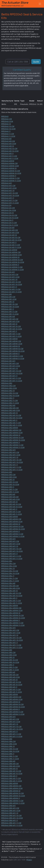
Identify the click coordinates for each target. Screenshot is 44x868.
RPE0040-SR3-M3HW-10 (11, 524)
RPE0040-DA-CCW (9, 210)
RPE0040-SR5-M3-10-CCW (12, 685)
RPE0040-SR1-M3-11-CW (11, 334)
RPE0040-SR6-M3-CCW (11, 766)
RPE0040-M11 (7, 183)
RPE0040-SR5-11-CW (9, 667)
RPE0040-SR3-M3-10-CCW (12, 507)
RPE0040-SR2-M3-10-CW (11, 415)
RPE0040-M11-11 (8, 198)
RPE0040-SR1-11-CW (9, 312)
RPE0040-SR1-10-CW (10, 304)
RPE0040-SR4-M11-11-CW (11, 645)
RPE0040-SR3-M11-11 (10, 554)
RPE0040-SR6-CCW (9, 744)
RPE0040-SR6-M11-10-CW (11, 815)
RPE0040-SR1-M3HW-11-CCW (13, 358)
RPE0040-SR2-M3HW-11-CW (12, 445)
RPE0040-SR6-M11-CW (10, 808)
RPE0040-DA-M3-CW (10, 230)
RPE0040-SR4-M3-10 (10, 591)
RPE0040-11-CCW (8, 136)
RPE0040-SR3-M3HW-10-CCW (13, 529)
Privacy (29, 860)
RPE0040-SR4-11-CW (10, 578)
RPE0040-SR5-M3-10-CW (11, 682)
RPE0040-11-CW (8, 134)
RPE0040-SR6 (7, 739)
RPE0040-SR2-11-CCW (10, 403)
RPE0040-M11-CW (8, 186)
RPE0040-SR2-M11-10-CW (11, 460)
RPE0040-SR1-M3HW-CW (11, 341)
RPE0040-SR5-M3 (8, 672)
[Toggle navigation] (40, 4)
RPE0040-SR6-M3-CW (10, 764)
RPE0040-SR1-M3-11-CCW (11, 336)
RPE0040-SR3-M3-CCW (11, 499)
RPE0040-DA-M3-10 (9, 235)
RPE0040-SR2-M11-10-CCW (12, 462)
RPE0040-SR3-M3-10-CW (11, 504)
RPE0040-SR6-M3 (8, 761)
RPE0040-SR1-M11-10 (10, 368)
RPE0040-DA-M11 (8, 272)
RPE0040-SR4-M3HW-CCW (12, 610)
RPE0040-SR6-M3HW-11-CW (12, 801)
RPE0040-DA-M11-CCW (10, 277)
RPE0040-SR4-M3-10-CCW (12, 596)
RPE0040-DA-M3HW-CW (11, 252)
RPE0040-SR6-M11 (9, 806)
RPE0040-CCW (7, 121)
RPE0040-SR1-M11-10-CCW (12, 373)
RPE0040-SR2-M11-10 (10, 457)
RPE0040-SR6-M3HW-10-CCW (13, 796)
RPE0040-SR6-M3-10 (10, 769)
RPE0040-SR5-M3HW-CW (11, 697)
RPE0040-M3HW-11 (9, 176)
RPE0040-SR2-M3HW (10, 428)
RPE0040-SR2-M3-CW (10, 408)
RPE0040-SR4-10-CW (10, 571)
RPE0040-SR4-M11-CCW (11, 633)
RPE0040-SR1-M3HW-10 (11, 346)
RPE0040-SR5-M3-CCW (11, 677)
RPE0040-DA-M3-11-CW (11, 245)
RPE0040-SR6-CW (8, 741)
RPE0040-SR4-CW (8, 564)
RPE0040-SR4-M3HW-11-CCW (13, 625)
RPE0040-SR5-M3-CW (10, 675)
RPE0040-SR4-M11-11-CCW (12, 648)
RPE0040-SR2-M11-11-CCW (12, 470)
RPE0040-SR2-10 (8, 391)
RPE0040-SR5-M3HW (10, 694)
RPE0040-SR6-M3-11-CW (11, 778)
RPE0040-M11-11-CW (9, 200)
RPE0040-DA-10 (8, 213)
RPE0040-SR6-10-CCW (10, 751)
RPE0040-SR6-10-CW (10, 749)
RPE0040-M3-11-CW (9, 156)
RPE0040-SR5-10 (8, 657)
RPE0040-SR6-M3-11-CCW (12, 781)
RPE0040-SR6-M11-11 (10, 820)
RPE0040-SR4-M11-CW (10, 630)
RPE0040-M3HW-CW (9, 163)
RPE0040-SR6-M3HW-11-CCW (13, 803)
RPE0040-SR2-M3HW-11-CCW (13, 447)
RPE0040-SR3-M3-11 (9, 509)
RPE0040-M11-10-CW (10, 193)
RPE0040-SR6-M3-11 (9, 776)
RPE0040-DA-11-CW (9, 223)
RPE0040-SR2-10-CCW (10, 396)
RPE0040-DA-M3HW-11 (10, 265)
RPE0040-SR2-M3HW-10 (11, 435)
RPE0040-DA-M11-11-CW (11, 289)
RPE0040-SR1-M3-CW (10, 319)
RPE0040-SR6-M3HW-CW (11, 786)
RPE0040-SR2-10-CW (10, 393)
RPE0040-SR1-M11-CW (10, 363)
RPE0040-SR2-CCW (9, 388)
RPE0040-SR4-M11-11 (10, 643)
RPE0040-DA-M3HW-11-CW (12, 267)
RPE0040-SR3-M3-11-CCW (12, 514)
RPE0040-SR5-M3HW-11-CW (12, 712)
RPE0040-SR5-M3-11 (9, 687)
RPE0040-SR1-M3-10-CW (11, 326)
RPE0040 (5, 116)
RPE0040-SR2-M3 (8, 405)
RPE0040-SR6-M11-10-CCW (12, 818)
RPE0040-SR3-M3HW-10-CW (12, 526)
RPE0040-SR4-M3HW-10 (11, 613)
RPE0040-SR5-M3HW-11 (11, 709)
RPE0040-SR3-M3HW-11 (11, 531)
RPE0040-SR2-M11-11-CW (11, 467)
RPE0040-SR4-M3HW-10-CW (12, 615)
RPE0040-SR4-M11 (9, 628)
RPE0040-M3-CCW (9, 144)
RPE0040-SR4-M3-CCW (11, 588)
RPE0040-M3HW (8, 161)
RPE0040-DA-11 (7, 220)
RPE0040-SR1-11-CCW (10, 314)
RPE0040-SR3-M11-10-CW (11, 549)
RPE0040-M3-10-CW (9, 149)
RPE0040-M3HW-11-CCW (11, 181)
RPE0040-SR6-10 (8, 746)
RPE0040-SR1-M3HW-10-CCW (13, 351)
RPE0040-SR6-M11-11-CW (11, 823)
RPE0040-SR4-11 (8, 576)
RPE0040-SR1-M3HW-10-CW (12, 349)
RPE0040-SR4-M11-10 (10, 635)
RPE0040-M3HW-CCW (10, 166)
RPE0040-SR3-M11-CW (10, 541)
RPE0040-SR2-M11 (9, 450)
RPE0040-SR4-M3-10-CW (11, 593)
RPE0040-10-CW (8, 126)
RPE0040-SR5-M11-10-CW (11, 727)
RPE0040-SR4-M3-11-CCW (12, 603)
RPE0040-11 (6, 131)
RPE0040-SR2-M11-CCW (11, 455)
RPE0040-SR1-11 (8, 309)
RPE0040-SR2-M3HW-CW (11, 430)
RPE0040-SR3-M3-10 (9, 502)
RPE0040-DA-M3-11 (9, 242)
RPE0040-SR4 (7, 561)
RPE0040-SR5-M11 (8, 717)
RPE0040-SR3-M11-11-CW (11, 556)
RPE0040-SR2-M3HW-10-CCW (13, 440)
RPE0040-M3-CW (8, 141)
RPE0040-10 (6, 124)
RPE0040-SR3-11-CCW (10, 492)
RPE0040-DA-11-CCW (10, 225)
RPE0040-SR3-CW (8, 475)
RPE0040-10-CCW (8, 129)
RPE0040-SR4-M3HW (10, 606)
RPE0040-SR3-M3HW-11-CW (12, 534)
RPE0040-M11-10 (8, 191)
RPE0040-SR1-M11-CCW (11, 366)
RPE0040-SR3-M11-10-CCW (12, 551)
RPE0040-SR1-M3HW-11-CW (12, 356)
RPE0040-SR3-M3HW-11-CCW (13, 536)
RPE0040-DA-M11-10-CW (11, 282)
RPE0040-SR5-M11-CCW (11, 722)
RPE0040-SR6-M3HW (10, 783)
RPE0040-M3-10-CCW (10, 151)
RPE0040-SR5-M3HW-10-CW (12, 704)
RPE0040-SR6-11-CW (10, 756)
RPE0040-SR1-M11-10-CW (11, 371)
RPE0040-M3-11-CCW (10, 158)
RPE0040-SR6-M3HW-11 (11, 798)
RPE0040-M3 (6, 139)
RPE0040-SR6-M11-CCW (11, 811)
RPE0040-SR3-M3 (8, 494)
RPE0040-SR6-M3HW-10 (11, 791)
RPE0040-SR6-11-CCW (10, 759)
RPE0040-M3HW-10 (9, 168)
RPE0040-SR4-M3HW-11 (11, 620)
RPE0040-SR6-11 (8, 754)
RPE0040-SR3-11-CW (9, 489)
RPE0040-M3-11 (7, 153)
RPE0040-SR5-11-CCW (10, 670)
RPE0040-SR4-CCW (9, 566)
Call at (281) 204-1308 (18, 62)
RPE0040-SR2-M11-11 (10, 465)
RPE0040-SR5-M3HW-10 (11, 702)
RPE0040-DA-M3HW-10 (10, 257)
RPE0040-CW (7, 119)
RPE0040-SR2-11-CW (10, 400)
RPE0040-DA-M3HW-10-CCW (13, 262)
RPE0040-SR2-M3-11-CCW (12, 425)
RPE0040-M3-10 (8, 146)
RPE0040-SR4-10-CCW (10, 573)
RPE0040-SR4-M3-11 (9, 598)
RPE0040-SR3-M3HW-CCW (12, 522)
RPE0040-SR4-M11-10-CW (11, 638)
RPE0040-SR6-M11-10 (10, 813)
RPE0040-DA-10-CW (9, 215)
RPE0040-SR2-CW (8, 386)
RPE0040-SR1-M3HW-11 (10, 354)
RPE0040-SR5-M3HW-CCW (12, 699)
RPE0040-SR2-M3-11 (9, 420)
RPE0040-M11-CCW (9, 188)
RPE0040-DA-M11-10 (9, 279)
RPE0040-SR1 (7, 294)
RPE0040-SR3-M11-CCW (11, 544)
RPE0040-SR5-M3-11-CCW (12, 692)
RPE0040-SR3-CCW (9, 477)
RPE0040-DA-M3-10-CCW (11, 240)
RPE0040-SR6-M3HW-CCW (12, 788)
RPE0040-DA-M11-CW (10, 274)
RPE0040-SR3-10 (8, 480)
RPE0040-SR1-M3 (8, 316)
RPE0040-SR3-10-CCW (10, 484)
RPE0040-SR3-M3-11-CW (11, 512)
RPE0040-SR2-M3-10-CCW (12, 418)
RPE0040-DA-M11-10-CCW (12, 284)
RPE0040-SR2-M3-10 (10, 413)
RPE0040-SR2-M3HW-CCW (12, 433)
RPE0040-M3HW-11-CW (10, 178)
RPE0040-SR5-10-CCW (10, 662)
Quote (36, 62)
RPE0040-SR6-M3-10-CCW (12, 773)
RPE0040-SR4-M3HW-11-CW (12, 623)
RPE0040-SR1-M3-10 (9, 324)
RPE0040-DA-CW (8, 208)
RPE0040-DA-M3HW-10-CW (12, 260)
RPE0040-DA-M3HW (9, 250)
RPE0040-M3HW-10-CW (11, 171)
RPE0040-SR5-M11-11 (10, 731)
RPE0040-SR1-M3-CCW (10, 321)
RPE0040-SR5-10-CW (10, 660)
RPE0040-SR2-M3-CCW (11, 410)
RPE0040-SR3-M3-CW (10, 497)
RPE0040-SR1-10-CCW (10, 307)
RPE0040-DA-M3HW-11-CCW (12, 270)
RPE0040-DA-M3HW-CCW (11, 255)
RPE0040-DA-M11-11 (9, 287)
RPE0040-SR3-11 (8, 487)
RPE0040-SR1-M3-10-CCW (12, 329)
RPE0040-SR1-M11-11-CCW (12, 381)
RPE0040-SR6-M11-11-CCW (12, 825)
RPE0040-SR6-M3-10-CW (11, 771)
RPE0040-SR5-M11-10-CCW (12, 729)
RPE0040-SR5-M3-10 (9, 680)
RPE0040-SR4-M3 (8, 583)
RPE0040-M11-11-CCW (10, 203)
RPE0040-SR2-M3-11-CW (11, 423)
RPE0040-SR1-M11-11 (9, 376)
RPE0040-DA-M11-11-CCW (11, 292)
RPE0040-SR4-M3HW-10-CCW (13, 618)
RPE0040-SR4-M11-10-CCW (12, 640)
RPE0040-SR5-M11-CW (10, 719)
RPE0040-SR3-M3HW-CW (11, 519)
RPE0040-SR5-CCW (9, 655)
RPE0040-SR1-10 (8, 302)
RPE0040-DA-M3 (8, 228)
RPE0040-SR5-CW (8, 652)
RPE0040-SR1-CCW (9, 299)
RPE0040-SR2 (7, 383)
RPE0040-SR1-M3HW (9, 339)
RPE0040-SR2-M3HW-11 (11, 442)
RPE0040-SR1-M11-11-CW (11, 378)
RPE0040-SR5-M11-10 (10, 724)
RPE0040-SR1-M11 (8, 361)
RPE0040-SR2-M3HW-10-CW (12, 438)
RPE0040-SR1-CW (8, 297)
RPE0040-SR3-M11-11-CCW (12, 559)
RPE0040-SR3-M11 (8, 539)
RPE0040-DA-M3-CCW (10, 232)
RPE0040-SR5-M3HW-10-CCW (13, 707)
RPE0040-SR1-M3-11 (9, 331)
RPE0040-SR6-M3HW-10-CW (12, 793)
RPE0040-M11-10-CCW (10, 195)
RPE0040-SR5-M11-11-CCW (12, 736)
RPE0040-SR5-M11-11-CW (11, 734)
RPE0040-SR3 (7, 472)
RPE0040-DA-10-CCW (10, 218)
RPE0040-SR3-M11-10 (10, 546)
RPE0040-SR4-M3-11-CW (11, 601)
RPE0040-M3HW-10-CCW (11, 173)
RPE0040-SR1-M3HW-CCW (12, 344)
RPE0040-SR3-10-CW (10, 482)
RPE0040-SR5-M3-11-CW (11, 689)
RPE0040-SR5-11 (8, 665)
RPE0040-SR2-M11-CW (10, 452)
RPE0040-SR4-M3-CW (10, 586)
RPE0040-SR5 (7, 650)
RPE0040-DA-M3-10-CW (11, 237)
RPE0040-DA (6, 205)
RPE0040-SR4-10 (8, 568)
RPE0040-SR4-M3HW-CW (11, 608)
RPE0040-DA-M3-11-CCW (11, 247)
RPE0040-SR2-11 (8, 398)
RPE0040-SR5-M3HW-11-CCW (13, 714)
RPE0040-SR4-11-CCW (10, 581)
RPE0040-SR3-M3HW (10, 517)
